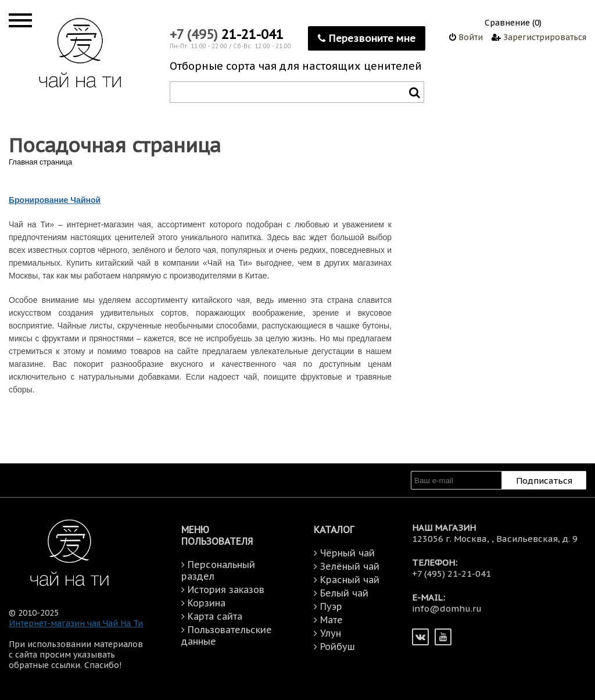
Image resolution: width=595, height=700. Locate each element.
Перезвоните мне (367, 38)
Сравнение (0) (513, 23)
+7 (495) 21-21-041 (451, 574)
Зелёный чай (350, 566)
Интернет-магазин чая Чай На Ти (76, 623)
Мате (331, 620)
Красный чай (350, 580)
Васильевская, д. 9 (537, 539)
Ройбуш (338, 647)
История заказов (226, 590)
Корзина (207, 603)
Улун (331, 633)
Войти (466, 37)
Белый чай (344, 593)
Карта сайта (215, 616)
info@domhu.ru (447, 608)
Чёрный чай (347, 553)
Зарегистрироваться (539, 37)
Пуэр (331, 606)
